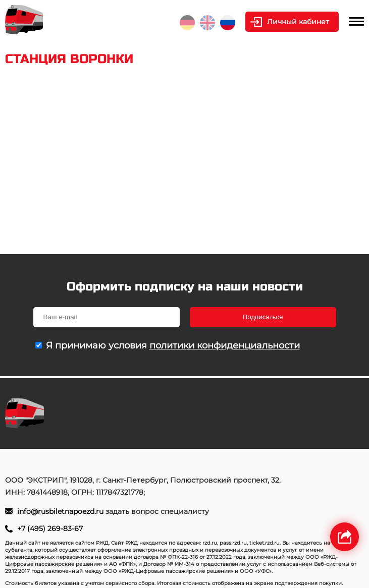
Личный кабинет (298, 22)
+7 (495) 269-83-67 (50, 528)
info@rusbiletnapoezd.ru (61, 511)
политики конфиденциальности (225, 345)
